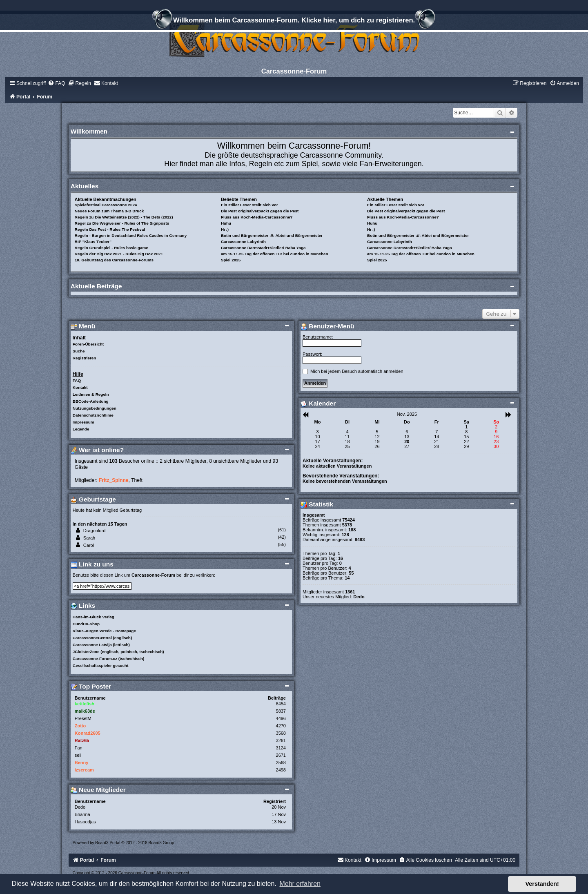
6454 (281, 704)
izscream (84, 770)
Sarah (89, 538)
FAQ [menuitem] (77, 380)
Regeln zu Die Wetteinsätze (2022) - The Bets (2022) (124, 217)
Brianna (82, 814)
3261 (281, 740)
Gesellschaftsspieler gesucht (101, 665)
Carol (89, 545)
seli (78, 755)
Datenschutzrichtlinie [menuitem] (93, 415)
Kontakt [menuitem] (80, 387)
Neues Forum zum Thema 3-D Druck (109, 211)
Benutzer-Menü (327, 326)
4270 (281, 726)
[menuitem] (56, 83)
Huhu (226, 223)
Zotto (80, 726)
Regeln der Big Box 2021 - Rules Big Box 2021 (119, 254)
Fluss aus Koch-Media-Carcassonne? (257, 217)
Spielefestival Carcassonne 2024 (106, 205)
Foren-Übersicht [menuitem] (88, 344)
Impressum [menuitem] (84, 422)
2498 (281, 770)
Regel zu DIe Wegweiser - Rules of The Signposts (122, 223)
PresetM (83, 718)
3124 (281, 748)
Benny (82, 762)
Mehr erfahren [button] (300, 884)
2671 (281, 755)
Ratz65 (82, 740)
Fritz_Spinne (114, 480)
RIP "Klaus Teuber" (93, 242)
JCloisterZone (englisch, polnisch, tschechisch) (118, 652)
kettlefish (85, 704)
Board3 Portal (108, 843)
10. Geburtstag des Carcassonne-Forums (114, 260)
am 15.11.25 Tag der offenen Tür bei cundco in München (275, 254)
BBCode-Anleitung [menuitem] (91, 401)
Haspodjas (85, 822)
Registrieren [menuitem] (85, 358)
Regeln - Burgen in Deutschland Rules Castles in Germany (131, 235)
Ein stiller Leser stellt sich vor (249, 205)
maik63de (85, 711)
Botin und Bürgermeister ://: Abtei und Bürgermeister (272, 235)
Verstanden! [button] (542, 884)
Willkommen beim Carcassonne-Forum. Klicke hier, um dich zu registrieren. (294, 21)
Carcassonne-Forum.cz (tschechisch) (109, 659)
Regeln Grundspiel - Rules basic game (111, 248)
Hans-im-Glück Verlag (94, 617)
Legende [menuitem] (81, 429)
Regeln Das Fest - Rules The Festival (110, 229)
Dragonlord (94, 531)
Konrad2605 (88, 733)
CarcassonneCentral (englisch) (102, 638)
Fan (79, 748)
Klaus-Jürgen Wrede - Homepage (104, 631)
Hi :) (225, 229)
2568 (281, 762)
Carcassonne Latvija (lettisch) (101, 645)
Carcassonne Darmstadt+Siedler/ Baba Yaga (263, 248)
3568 (281, 733)
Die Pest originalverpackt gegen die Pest (260, 211)
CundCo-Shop (86, 624)
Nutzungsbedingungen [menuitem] (95, 408)
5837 (281, 711)
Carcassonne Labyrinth (243, 242)
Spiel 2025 (231, 260)
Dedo (80, 807)
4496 (281, 718)
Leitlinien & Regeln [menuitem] (91, 394)
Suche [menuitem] (79, 351)
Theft (137, 480)
